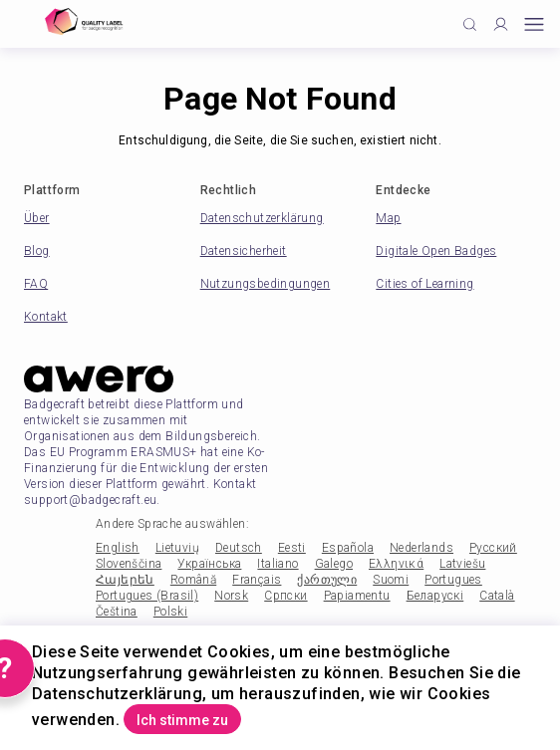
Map (388, 218)
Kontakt (46, 317)
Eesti (292, 548)
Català (497, 596)
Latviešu (462, 564)
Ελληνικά (396, 564)
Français (257, 580)
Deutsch (239, 548)
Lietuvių (177, 548)
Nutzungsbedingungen (266, 284)
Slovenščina (129, 564)
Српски (285, 596)
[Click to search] (470, 24)
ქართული (327, 580)
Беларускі (435, 596)
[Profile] (501, 24)
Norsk (231, 596)
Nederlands (421, 548)
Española (348, 548)
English (118, 548)
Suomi (391, 580)
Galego (334, 564)
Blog (37, 251)
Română (193, 580)
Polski (170, 612)
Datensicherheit (244, 251)
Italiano (278, 564)
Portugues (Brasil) (147, 596)
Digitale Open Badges (436, 251)
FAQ (36, 284)
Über (37, 218)
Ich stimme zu (182, 720)
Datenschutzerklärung (262, 218)
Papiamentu (357, 596)
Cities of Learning (424, 284)
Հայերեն (125, 580)
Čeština (117, 612)
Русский (493, 548)
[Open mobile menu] (534, 24)
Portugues (453, 580)
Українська (209, 564)
